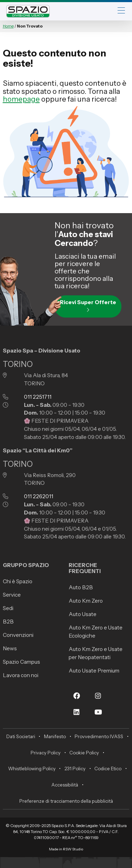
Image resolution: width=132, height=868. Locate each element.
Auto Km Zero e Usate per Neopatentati (96, 653)
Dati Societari (21, 736)
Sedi (8, 608)
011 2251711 (38, 397)
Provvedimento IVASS (99, 736)
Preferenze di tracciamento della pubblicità (66, 801)
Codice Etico (108, 768)
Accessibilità (65, 785)
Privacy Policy (46, 753)
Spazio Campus (21, 662)
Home (8, 26)
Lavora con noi (21, 675)
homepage (21, 99)
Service (12, 595)
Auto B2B (81, 587)
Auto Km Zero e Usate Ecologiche (96, 632)
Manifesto (55, 736)
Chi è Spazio (18, 581)
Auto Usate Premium (94, 671)
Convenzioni (18, 635)
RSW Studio (73, 849)
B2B (8, 622)
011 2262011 (39, 496)
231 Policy (75, 768)
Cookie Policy (84, 753)
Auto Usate (83, 614)
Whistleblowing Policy (32, 768)
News (10, 648)
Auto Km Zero (86, 601)
